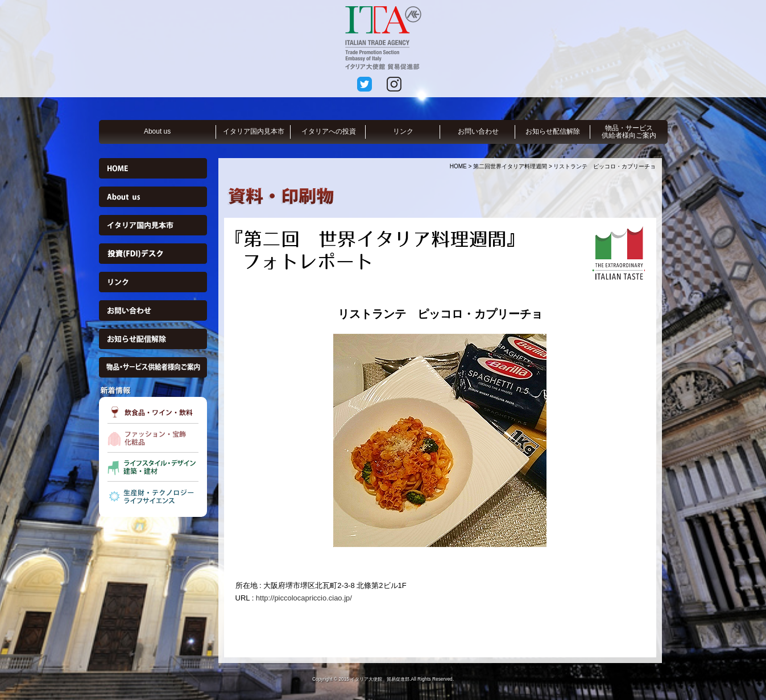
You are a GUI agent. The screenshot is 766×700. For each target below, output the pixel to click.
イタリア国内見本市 (254, 131)
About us (157, 131)
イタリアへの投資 (329, 131)
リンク (403, 131)
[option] (440, 440)
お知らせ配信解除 (553, 131)
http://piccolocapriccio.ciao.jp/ (304, 598)
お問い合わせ (478, 131)
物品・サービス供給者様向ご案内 (629, 132)
